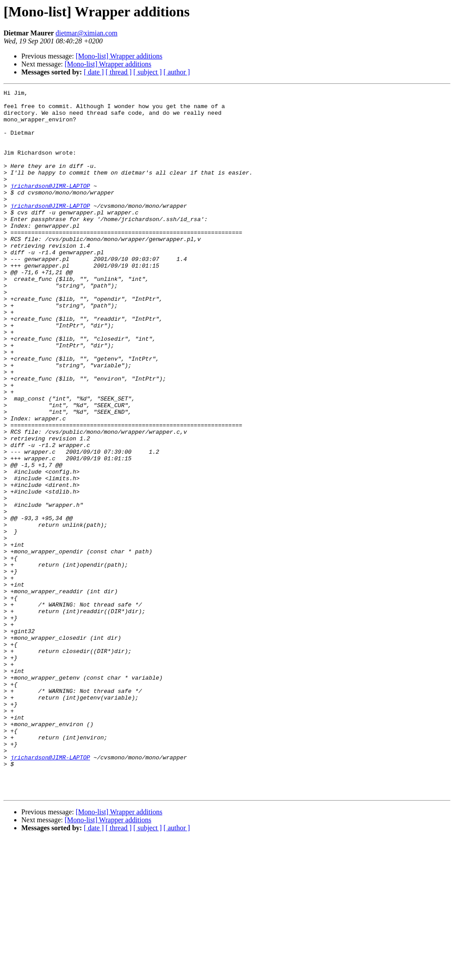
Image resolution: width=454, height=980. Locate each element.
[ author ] (177, 72)
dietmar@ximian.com (86, 33)
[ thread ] (119, 72)
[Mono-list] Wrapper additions (119, 56)
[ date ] (94, 72)
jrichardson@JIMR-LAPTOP (50, 206)
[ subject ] (148, 72)
